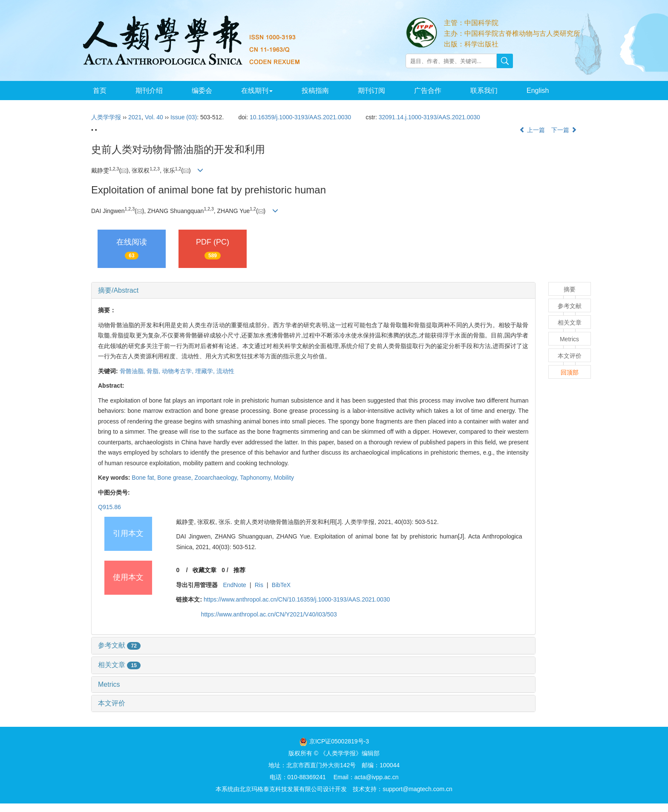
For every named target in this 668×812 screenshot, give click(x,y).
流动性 (225, 371)
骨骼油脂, (133, 371)
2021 (135, 117)
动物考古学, (179, 371)
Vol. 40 (154, 117)
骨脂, (154, 371)
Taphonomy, (257, 478)
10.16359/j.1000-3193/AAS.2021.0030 (300, 117)
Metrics (109, 684)
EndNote (234, 585)
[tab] (313, 291)
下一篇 (564, 130)
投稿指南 (315, 91)
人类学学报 (106, 117)
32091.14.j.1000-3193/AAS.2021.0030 (429, 117)
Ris (259, 585)
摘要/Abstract (118, 290)
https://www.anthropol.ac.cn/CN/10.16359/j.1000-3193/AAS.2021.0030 (297, 599)
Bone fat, (144, 478)
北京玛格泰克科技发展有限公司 (281, 789)
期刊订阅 (371, 91)
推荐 (239, 570)
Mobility (284, 478)
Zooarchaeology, (217, 478)
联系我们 (484, 91)
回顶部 (570, 372)
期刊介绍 (149, 91)
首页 (100, 91)
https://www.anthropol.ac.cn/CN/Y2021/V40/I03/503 (269, 614)
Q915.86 (109, 507)
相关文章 (119, 665)
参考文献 (119, 645)
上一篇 (532, 130)
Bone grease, (176, 478)
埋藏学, (206, 371)
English (538, 91)
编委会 (202, 91)
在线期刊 (257, 91)
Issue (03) (184, 117)
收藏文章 (204, 570)
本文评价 (112, 703)
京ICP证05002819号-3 (339, 741)
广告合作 (428, 91)
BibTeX (281, 585)
